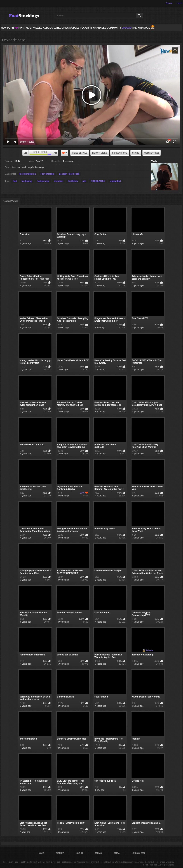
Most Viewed (34, 28)
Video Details (80, 153)
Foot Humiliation (27, 174)
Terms (98, 853)
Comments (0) (152, 153)
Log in (179, 3)
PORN (20, 28)
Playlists (86, 28)
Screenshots (120, 153)
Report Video (100, 153)
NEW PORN (8, 28)
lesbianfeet (115, 181)
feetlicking (27, 181)
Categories (61, 28)
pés (84, 181)
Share (136, 153)
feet (15, 181)
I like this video (25, 153)
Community (114, 28)
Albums (48, 28)
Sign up (169, 3)
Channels (100, 28)
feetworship (43, 181)
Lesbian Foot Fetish (69, 174)
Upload (127, 28)
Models (74, 28)
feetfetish (58, 181)
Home (41, 853)
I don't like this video (55, 153)
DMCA (117, 853)
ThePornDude (141, 28)
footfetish (73, 181)
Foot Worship (47, 174)
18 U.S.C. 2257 (138, 853)
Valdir (154, 161)
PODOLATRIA (98, 181)
